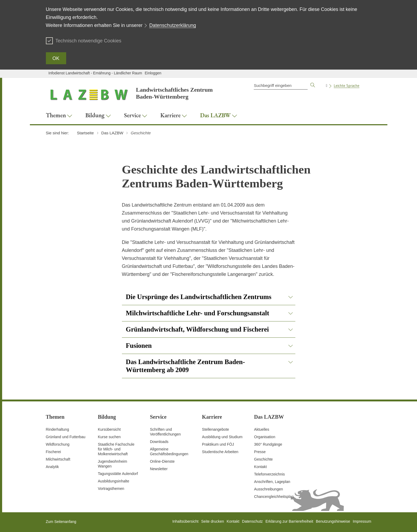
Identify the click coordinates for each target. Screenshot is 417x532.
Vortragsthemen (111, 489)
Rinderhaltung (57, 429)
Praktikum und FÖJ (218, 444)
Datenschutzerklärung (172, 25)
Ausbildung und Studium (222, 437)
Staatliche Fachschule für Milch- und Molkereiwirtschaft (116, 449)
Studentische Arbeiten (220, 452)
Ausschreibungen (268, 489)
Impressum (362, 521)
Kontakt (260, 467)
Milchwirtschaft (58, 459)
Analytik (52, 467)
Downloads (159, 442)
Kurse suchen (109, 437)
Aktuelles (262, 429)
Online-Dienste (162, 461)
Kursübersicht (109, 429)
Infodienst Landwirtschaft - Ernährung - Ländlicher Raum (95, 73)
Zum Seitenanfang (61, 522)
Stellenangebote (215, 429)
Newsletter (159, 469)
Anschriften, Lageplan (272, 482)
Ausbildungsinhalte (114, 481)
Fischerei (53, 452)
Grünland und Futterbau (66, 437)
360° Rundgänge (268, 444)
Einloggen (153, 73)
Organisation (265, 437)
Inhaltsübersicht (185, 521)
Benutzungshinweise (333, 521)
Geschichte (263, 459)
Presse (260, 452)
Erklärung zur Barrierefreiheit (289, 521)
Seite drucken (213, 521)
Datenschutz (252, 521)
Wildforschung (58, 444)
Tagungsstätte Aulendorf (118, 474)
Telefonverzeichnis (269, 474)
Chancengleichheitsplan (274, 497)
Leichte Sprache (347, 86)
